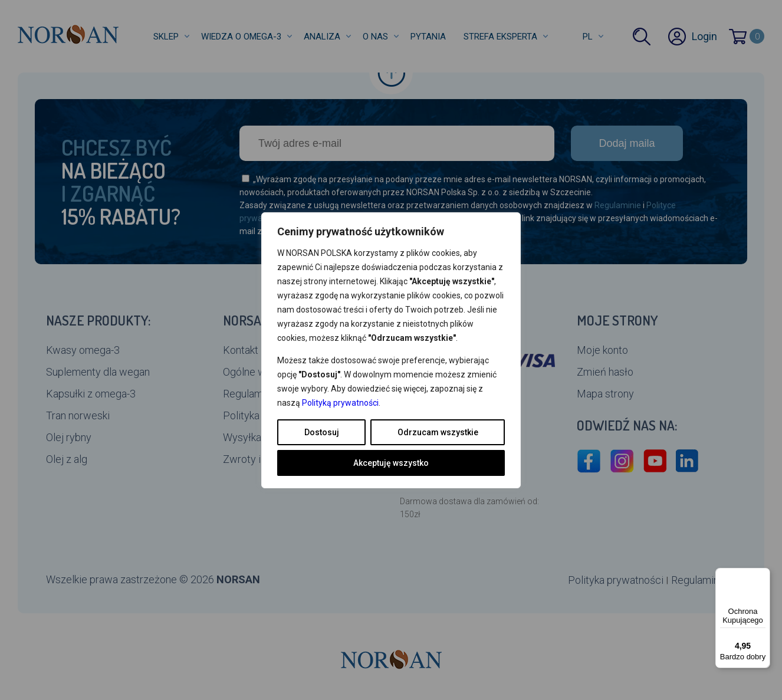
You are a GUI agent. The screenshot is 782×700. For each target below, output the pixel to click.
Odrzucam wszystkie (438, 432)
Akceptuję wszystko (391, 463)
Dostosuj (322, 432)
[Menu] (763, 575)
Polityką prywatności (340, 403)
